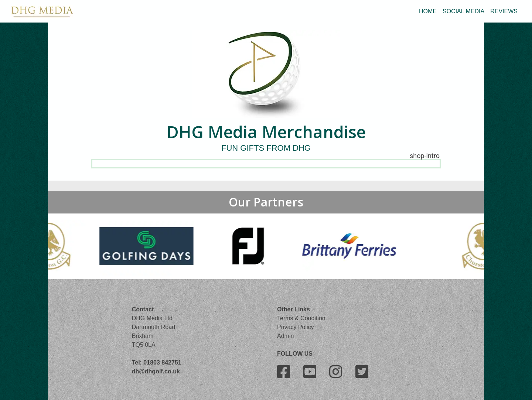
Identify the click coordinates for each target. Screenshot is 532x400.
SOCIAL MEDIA (463, 11)
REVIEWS (504, 11)
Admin (285, 336)
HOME (428, 11)
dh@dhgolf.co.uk (156, 371)
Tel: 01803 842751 (157, 363)
